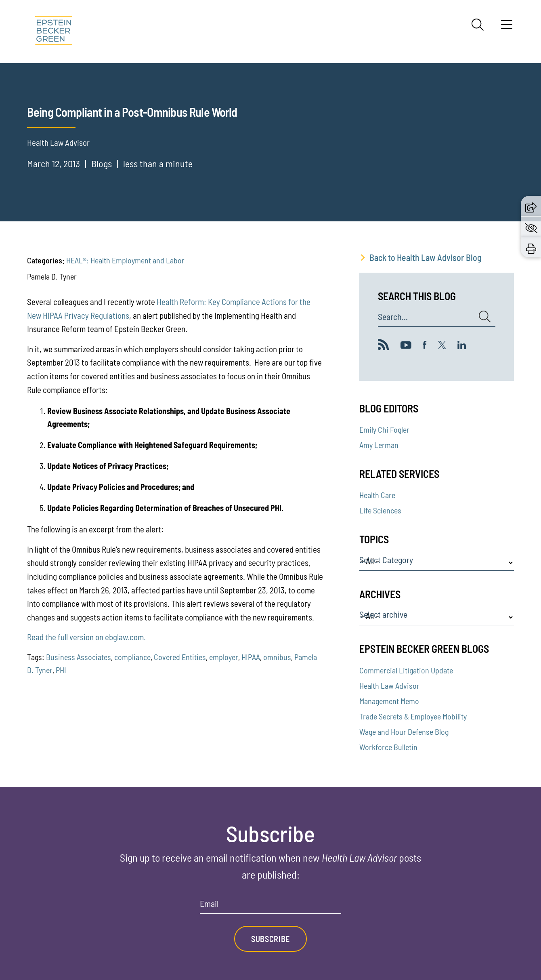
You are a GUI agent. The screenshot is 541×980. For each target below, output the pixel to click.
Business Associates (79, 657)
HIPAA (251, 657)
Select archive (383, 614)
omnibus (277, 657)
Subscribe (270, 939)
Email (209, 904)
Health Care (377, 495)
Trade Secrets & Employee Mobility (413, 716)
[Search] (478, 25)
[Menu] (507, 27)
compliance (132, 657)
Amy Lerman (379, 445)
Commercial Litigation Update (406, 670)
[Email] (270, 906)
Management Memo (389, 701)
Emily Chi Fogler (384, 429)
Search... (393, 317)
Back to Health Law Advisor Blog (426, 257)
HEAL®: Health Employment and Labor (125, 260)
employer (224, 657)
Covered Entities (180, 657)
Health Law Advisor (389, 686)
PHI (61, 670)
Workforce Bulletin (388, 747)
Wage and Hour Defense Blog (404, 732)
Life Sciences (380, 510)
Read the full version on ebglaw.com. (86, 637)
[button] (531, 206)
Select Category (386, 560)
